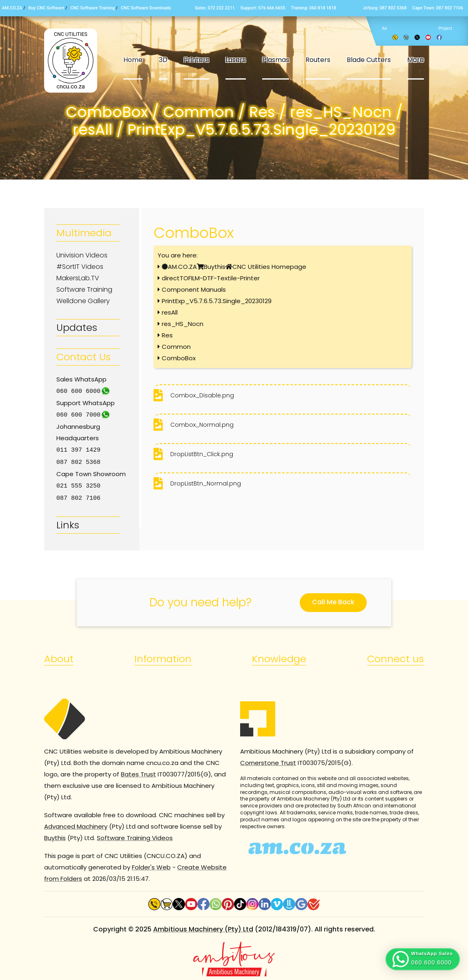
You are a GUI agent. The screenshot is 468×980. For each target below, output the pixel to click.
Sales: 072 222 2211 (215, 8)
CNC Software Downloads (146, 8)
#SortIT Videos (80, 267)
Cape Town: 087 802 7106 (438, 8)
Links (68, 522)
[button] (423, 959)
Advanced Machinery (76, 824)
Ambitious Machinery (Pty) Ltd (203, 927)
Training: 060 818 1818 (314, 8)
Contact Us (84, 357)
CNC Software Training (92, 8)
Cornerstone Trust (268, 760)
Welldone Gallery (83, 301)
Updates (77, 327)
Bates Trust (138, 772)
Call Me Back (333, 600)
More (416, 60)
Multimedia (84, 233)
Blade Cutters (369, 60)
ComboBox (179, 358)
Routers (318, 60)
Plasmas (276, 60)
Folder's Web (151, 865)
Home (133, 60)
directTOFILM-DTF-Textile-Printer (211, 278)
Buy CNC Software (47, 8)
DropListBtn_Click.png (202, 454)
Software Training (84, 289)
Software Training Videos (135, 835)
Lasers (236, 60)
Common (176, 347)
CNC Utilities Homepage (269, 267)
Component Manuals (194, 289)
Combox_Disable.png (202, 395)
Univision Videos (82, 255)
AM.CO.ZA (12, 8)
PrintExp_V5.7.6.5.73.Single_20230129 (217, 301)
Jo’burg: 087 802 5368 (384, 8)
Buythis (215, 267)
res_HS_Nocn (183, 324)
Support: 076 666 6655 (263, 8)
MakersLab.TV (78, 278)
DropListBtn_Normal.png (206, 483)
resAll (170, 312)
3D (163, 60)
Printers (196, 60)
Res (167, 335)
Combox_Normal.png (202, 425)
